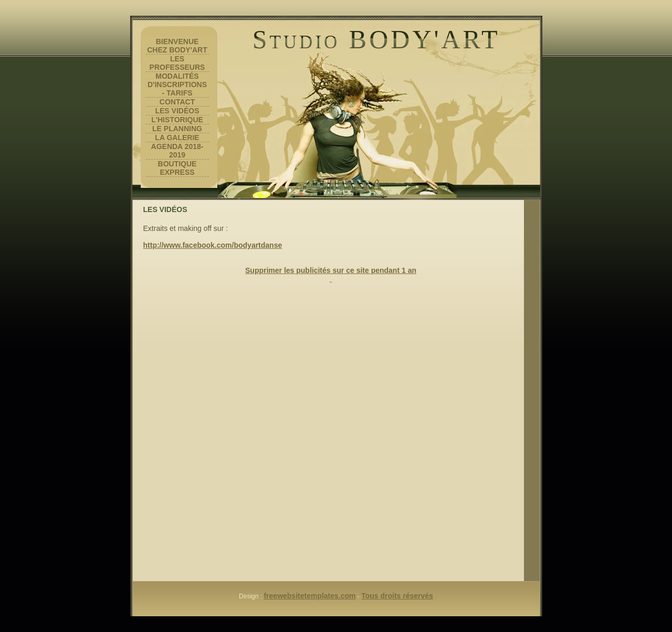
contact (177, 102)
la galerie (177, 138)
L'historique (177, 120)
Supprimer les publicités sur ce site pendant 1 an (331, 270)
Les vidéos (177, 111)
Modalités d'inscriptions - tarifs (177, 85)
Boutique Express (177, 168)
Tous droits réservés (397, 596)
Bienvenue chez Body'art (177, 46)
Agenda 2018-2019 (177, 151)
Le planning (177, 129)
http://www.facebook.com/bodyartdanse (213, 245)
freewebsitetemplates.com (309, 596)
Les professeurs (177, 63)
